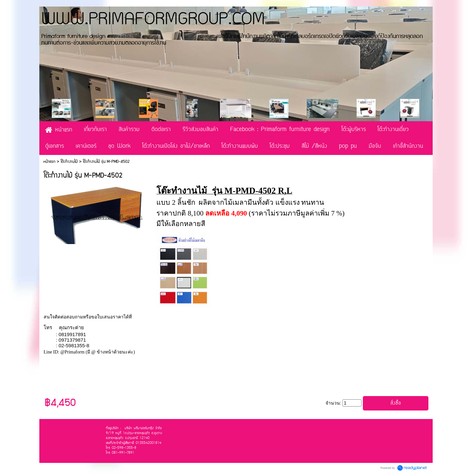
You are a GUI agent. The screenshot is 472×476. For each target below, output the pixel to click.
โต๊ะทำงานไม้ (69, 162)
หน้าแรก (49, 162)
